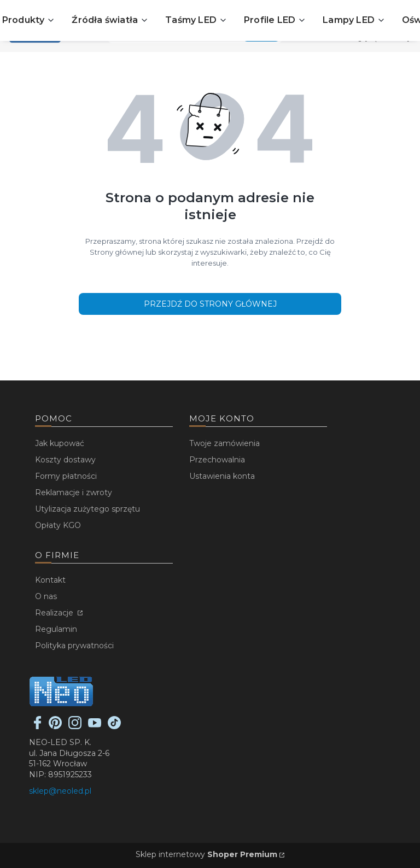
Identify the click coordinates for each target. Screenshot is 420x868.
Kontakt (50, 580)
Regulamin (56, 629)
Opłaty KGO (58, 525)
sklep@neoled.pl (60, 791)
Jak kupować (60, 443)
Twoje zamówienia (224, 443)
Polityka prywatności (74, 646)
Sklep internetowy (206, 854)
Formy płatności (66, 476)
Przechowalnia (217, 460)
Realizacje (55, 613)
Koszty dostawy (65, 460)
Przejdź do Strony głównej (210, 304)
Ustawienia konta (222, 476)
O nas (46, 596)
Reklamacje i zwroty (74, 492)
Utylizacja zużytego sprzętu (87, 509)
